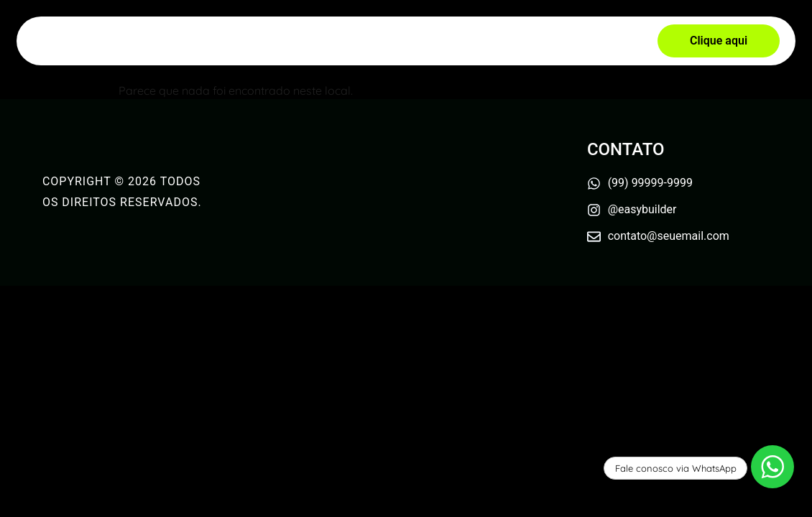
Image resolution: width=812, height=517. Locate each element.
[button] (719, 41)
